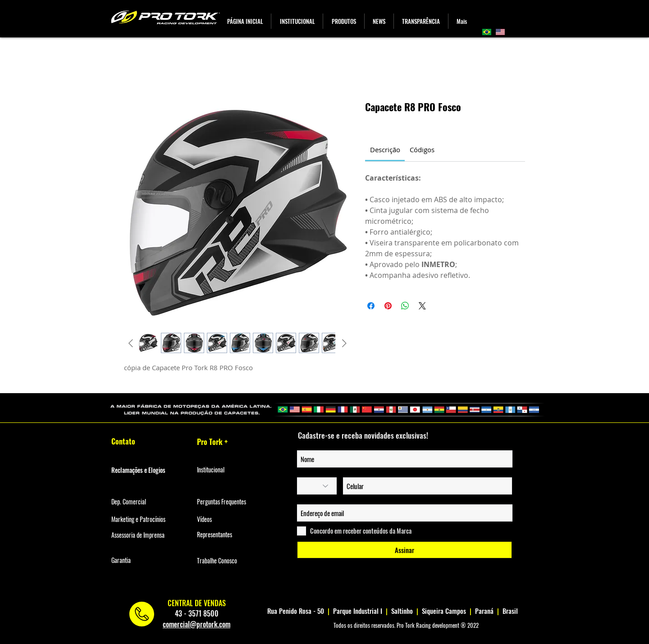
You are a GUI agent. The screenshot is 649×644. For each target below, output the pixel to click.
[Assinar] (404, 550)
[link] (385, 150)
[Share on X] (422, 306)
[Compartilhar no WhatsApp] (405, 306)
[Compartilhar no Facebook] (371, 306)
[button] (344, 21)
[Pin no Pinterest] (388, 306)
